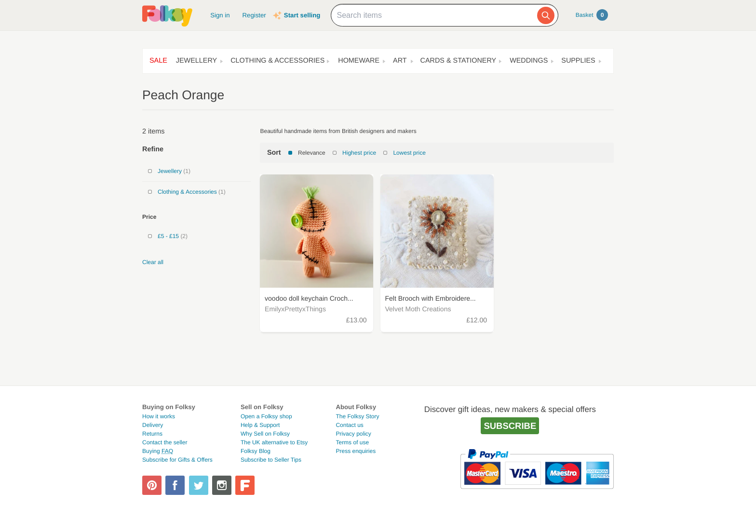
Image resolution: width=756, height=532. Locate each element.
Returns (152, 434)
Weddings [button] (529, 61)
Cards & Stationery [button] (459, 61)
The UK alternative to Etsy (274, 442)
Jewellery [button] (196, 61)
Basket (592, 15)
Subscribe (510, 426)
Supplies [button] (578, 61)
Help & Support (260, 425)
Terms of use (352, 442)
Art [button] (400, 61)
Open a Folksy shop (266, 416)
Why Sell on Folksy (265, 434)
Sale (158, 61)
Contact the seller (165, 442)
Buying (158, 451)
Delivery (153, 425)
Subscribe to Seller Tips (271, 460)
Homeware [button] (359, 61)
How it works (159, 416)
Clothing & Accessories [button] (277, 61)
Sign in (220, 15)
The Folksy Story (357, 416)
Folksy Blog (256, 451)
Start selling (302, 15)
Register (254, 15)
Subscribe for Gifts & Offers (177, 460)
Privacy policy (353, 434)
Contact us (349, 425)
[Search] (546, 15)
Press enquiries (356, 451)
